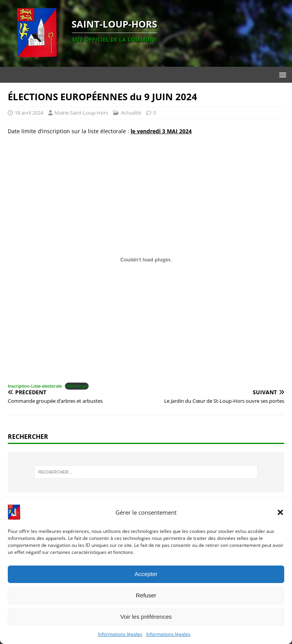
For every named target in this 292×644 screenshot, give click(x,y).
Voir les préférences (146, 617)
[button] (280, 512)
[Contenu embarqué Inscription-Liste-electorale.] (146, 260)
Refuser (146, 595)
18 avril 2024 (29, 113)
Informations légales (120, 634)
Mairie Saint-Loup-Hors (81, 113)
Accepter (146, 574)
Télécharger (77, 386)
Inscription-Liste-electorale (35, 386)
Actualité (131, 113)
